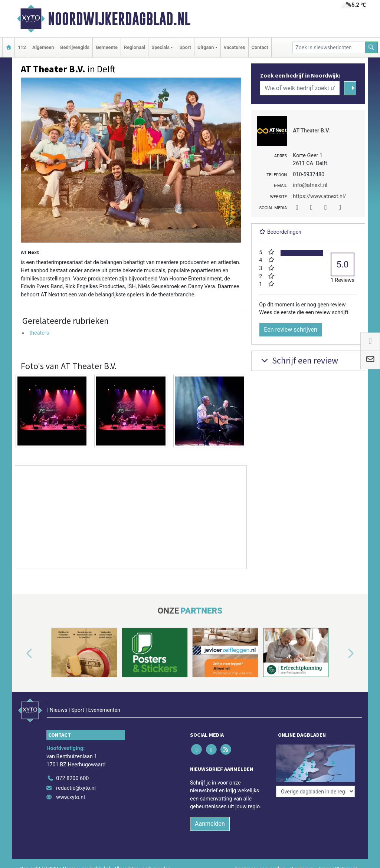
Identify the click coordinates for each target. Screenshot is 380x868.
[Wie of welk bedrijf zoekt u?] (300, 88)
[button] (21, 654)
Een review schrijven (291, 330)
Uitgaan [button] (206, 47)
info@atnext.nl (310, 185)
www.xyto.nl (70, 797)
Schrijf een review (299, 360)
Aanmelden (210, 824)
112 (22, 47)
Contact (260, 47)
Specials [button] (160, 47)
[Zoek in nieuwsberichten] (329, 47)
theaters (39, 333)
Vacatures (235, 47)
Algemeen (43, 47)
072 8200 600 (72, 778)
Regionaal (135, 47)
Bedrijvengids (75, 47)
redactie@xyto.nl (76, 788)
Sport (185, 47)
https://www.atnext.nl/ (319, 196)
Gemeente (107, 47)
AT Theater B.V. (311, 131)
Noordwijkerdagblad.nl (119, 19)
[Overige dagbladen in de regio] (315, 791)
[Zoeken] (371, 47)
